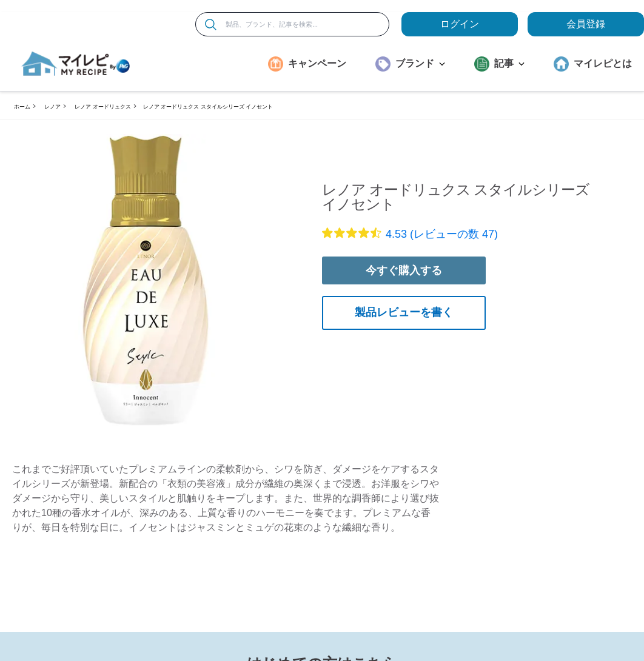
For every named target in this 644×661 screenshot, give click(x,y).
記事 (509, 63)
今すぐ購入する (404, 270)
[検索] (211, 25)
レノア (52, 107)
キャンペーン (317, 63)
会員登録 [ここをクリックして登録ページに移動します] (586, 24)
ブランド (420, 63)
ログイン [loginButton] (460, 24)
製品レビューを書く (404, 312)
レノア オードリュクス (103, 107)
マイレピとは (603, 63)
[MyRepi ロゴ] (76, 64)
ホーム (22, 107)
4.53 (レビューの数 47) (442, 234)
